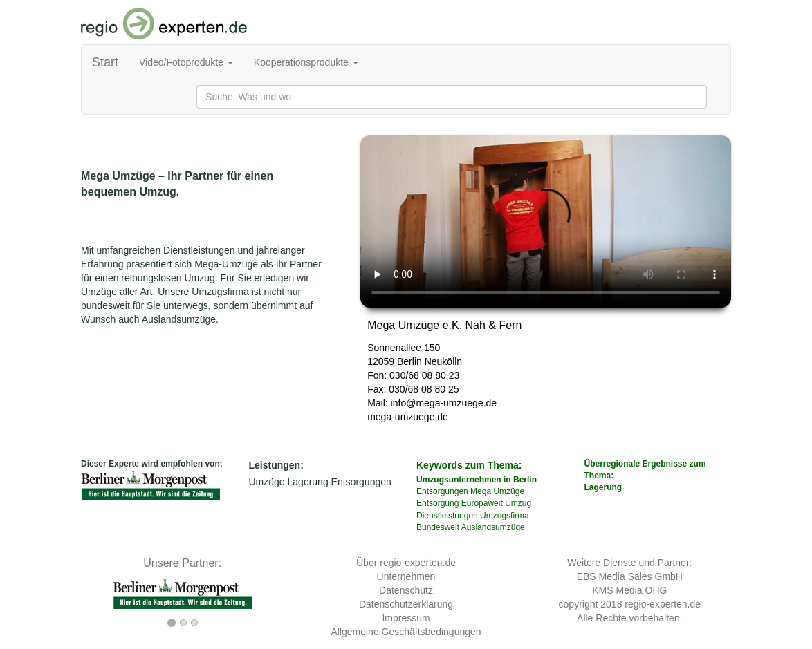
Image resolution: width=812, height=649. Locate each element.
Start (105, 62)
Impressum (406, 618)
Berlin (409, 361)
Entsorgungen (361, 482)
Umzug (518, 503)
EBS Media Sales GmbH (630, 576)
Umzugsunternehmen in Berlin (477, 480)
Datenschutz (406, 590)
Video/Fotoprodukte (186, 62)
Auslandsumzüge (493, 527)
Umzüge (267, 482)
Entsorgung (437, 503)
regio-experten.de (663, 604)
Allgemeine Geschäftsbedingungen (406, 632)
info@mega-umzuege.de (444, 403)
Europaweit (482, 503)
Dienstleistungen (447, 516)
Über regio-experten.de (406, 563)
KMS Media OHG (629, 590)
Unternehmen (406, 576)
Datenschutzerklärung (406, 604)
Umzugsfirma (505, 516)
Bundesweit (438, 527)
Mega (481, 491)
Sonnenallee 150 (404, 348)
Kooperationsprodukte (306, 62)
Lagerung (308, 482)
